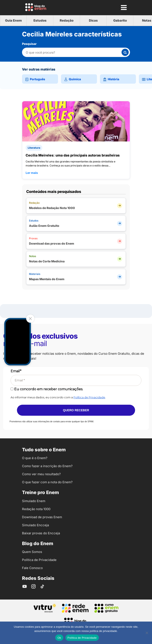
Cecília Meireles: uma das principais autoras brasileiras (73, 155)
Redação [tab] (67, 20)
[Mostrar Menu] (124, 7)
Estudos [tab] (40, 20)
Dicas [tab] (93, 20)
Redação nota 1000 (36, 509)
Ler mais (32, 173)
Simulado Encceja (35, 525)
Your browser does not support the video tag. (18, 342)
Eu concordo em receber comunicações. (47, 389)
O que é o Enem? (35, 458)
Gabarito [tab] (120, 20)
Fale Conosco (32, 568)
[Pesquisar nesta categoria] (73, 52)
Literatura (34, 148)
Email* (16, 371)
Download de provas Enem (42, 517)
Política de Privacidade (89, 397)
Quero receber (76, 410)
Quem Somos (32, 552)
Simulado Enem (34, 501)
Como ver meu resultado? (41, 474)
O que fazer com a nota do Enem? (47, 482)
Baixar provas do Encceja (41, 533)
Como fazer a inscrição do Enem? (47, 466)
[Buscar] (125, 52)
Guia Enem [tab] (13, 20)
